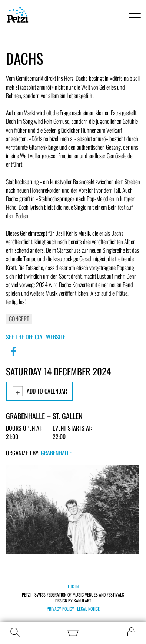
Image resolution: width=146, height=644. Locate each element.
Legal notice (88, 609)
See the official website (36, 337)
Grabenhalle (56, 453)
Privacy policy (60, 609)
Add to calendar (39, 391)
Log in (73, 586)
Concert (19, 319)
